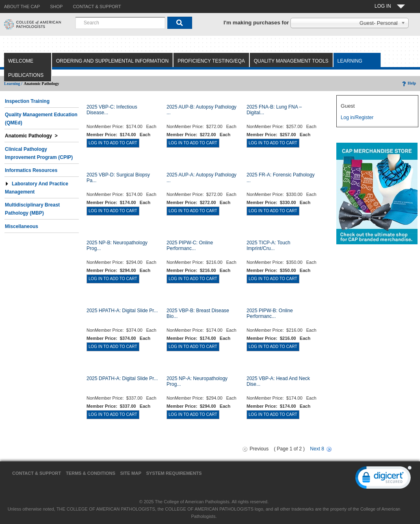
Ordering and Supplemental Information (112, 61)
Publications (26, 75)
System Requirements (174, 473)
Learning (350, 61)
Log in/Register (357, 117)
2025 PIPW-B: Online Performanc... (270, 313)
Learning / (13, 84)
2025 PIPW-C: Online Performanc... (190, 246)
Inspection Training (27, 101)
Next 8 (317, 449)
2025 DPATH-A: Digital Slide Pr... (122, 378)
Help (408, 83)
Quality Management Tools (291, 61)
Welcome (21, 61)
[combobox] (120, 23)
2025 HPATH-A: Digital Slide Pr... (122, 311)
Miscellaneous (22, 226)
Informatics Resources (31, 170)
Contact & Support (37, 473)
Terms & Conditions (91, 473)
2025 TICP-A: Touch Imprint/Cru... (268, 246)
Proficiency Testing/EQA (211, 61)
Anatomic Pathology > (31, 136)
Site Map (131, 473)
